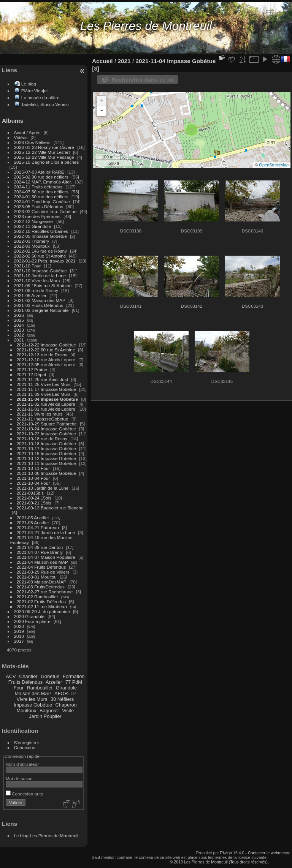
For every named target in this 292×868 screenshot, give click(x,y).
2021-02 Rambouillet (37, 597)
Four (19, 688)
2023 (19, 330)
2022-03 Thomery (32, 241)
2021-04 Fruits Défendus (41, 567)
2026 (19, 315)
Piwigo (226, 853)
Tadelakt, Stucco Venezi (45, 104)
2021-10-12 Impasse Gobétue (46, 458)
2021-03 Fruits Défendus (39, 305)
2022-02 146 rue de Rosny (40, 251)
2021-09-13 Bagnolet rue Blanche (50, 508)
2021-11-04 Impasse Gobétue (48, 399)
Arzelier (54, 682)
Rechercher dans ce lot (143, 80)
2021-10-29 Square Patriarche (47, 424)
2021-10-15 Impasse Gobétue (46, 453)
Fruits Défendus (25, 682)
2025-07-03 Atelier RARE (39, 172)
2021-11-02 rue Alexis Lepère (46, 404)
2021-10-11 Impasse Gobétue (46, 463)
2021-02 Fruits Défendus (41, 602)
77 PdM (74, 682)
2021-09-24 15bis (34, 498)
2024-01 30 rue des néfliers (42, 197)
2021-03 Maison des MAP (40, 300)
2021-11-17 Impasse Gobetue (46, 389)
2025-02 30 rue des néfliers (41, 177)
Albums (13, 121)
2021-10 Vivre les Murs (37, 281)
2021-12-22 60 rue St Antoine (46, 350)
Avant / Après (27, 132)
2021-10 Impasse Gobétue (40, 271)
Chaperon (66, 705)
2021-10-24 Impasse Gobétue (46, 429)
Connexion (25, 747)
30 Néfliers (62, 699)
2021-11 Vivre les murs (40, 414)
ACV (11, 676)
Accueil (102, 61)
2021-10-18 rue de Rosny (42, 439)
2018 (19, 636)
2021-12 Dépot (32, 374)
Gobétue (50, 676)
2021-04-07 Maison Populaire (46, 557)
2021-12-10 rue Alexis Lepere (46, 360)
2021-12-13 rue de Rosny (42, 355)
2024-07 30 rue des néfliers (41, 192)
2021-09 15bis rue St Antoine (43, 285)
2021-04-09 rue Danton (40, 547)
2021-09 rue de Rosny (36, 290)
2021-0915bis (30, 493)
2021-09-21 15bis (34, 503)
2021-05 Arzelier (30, 295)
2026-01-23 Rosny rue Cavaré (44, 147)
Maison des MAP (33, 693)
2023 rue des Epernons (37, 216)
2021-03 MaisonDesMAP (42, 582)
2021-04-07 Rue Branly (40, 552)
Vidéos (21, 137)
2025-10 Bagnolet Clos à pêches (47, 162)
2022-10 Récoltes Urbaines (41, 231)
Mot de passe (19, 779)
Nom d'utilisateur (22, 764)
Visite (68, 711)
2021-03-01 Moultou (37, 577)
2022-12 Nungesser (34, 221)
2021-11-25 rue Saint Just (42, 379)
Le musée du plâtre (40, 97)
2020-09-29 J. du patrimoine (42, 611)
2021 (19, 340)
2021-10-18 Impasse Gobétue (46, 443)
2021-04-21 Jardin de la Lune (46, 532)
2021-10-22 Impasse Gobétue (46, 434)
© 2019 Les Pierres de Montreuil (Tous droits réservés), (219, 862)
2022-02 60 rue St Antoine (40, 256)
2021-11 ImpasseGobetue (43, 419)
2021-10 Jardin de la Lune (40, 276)
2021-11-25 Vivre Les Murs (44, 384)
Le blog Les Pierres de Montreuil (46, 836)
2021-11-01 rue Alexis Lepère (46, 409)
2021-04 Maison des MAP (42, 562)
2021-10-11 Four (33, 468)
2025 (19, 320)
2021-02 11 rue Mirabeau (42, 606)
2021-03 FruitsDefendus (41, 587)
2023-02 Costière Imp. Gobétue (45, 211)
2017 (19, 641)
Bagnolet (49, 711)
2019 (19, 631)
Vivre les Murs (32, 699)
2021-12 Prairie (32, 369)
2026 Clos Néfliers (32, 142)
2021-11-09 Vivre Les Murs (44, 394)
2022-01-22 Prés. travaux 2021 (45, 261)
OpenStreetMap (274, 165)
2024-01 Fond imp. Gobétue (42, 202)
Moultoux (27, 711)
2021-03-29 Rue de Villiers (43, 572)
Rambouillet (40, 688)
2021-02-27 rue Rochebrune (45, 592)
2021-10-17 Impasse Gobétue (46, 448)
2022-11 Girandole (33, 226)
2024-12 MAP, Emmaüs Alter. (43, 182)
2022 (19, 335)
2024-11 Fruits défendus (38, 187)
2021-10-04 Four (33, 478)
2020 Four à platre (32, 621)
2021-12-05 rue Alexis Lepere (46, 364)
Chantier (28, 676)
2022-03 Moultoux (32, 246)
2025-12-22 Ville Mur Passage (44, 157)
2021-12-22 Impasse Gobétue (46, 345)
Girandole (67, 688)
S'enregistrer (27, 742)
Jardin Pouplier (45, 716)
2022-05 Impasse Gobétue (40, 236)
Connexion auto (25, 794)
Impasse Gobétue (33, 705)
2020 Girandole (29, 616)
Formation (74, 676)
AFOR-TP (65, 693)
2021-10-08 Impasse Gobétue (46, 473)
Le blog (29, 84)
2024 (19, 325)
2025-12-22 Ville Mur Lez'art (42, 152)
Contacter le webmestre (269, 853)
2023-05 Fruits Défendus (39, 206)
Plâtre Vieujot (35, 91)
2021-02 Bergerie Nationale (41, 310)
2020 (19, 626)
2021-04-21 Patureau (38, 527)
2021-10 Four (28, 266)
